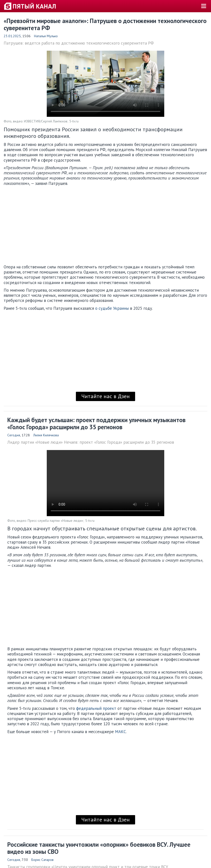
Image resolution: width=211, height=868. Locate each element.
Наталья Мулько (46, 36)
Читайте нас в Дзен (105, 396)
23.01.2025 (12, 36)
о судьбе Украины (112, 308)
